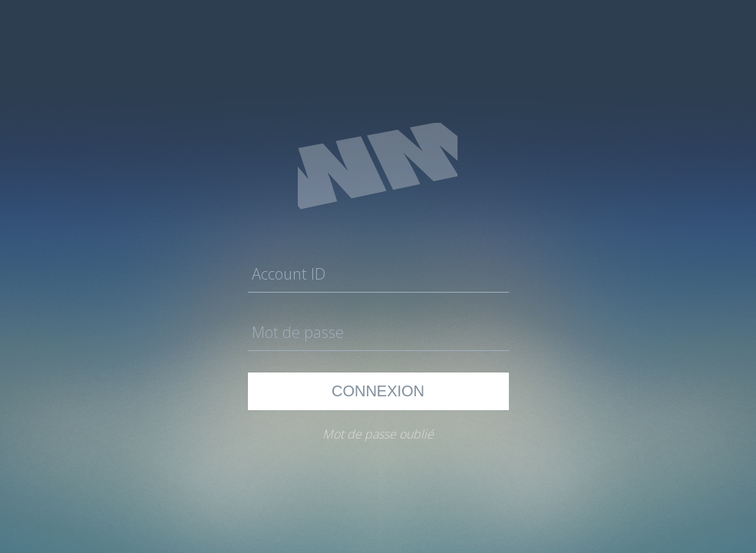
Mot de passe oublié (378, 434)
